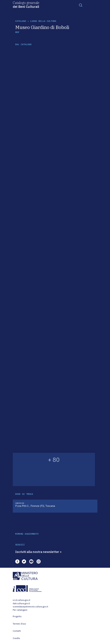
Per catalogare (20, 610)
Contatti (17, 631)
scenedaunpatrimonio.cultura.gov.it (30, 607)
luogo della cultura (43, 21)
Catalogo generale (26, 4)
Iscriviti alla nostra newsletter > (38, 552)
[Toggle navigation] (81, 5)
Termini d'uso (19, 624)
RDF (17, 32)
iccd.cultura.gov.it (21, 600)
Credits (17, 638)
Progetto (17, 616)
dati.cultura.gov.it (21, 603)
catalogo (21, 21)
